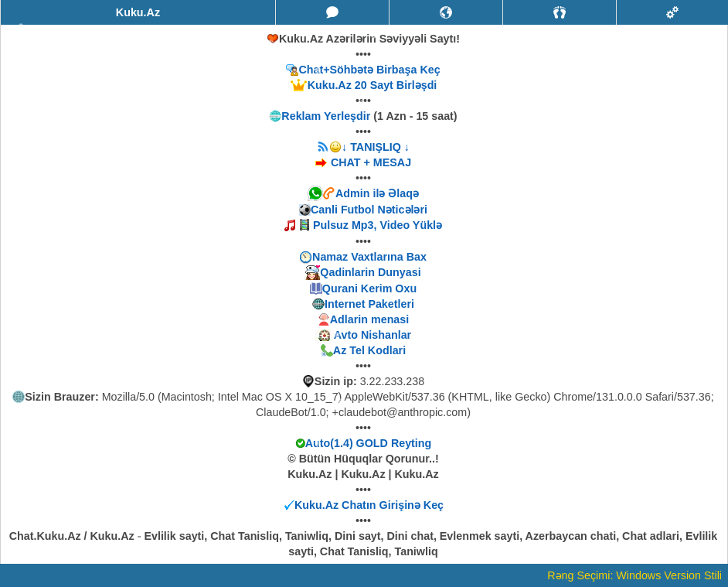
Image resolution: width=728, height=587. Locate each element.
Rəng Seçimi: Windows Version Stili (634, 575)
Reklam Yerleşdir (326, 116)
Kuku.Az (138, 12)
